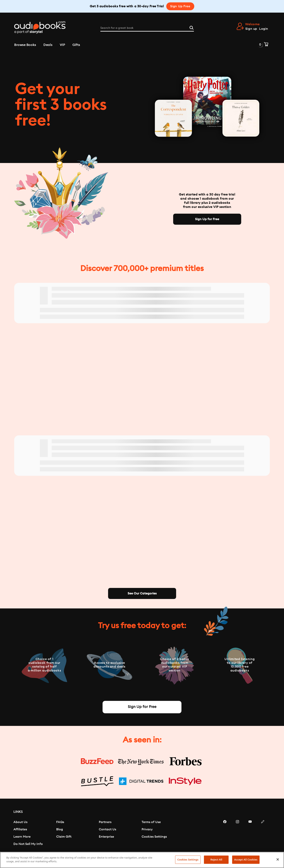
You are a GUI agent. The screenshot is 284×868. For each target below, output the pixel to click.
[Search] (192, 27)
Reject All (216, 860)
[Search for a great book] (147, 28)
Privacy (147, 829)
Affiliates (20, 829)
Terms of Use (151, 822)
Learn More (22, 837)
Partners (105, 822)
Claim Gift (64, 837)
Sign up (251, 29)
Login (264, 29)
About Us (20, 822)
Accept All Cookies (246, 860)
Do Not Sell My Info (28, 844)
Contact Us (107, 829)
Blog (60, 829)
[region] (142, 860)
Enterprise (106, 837)
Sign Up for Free (207, 219)
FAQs (60, 822)
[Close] (278, 859)
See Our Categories (142, 593)
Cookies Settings (154, 837)
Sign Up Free (180, 6)
